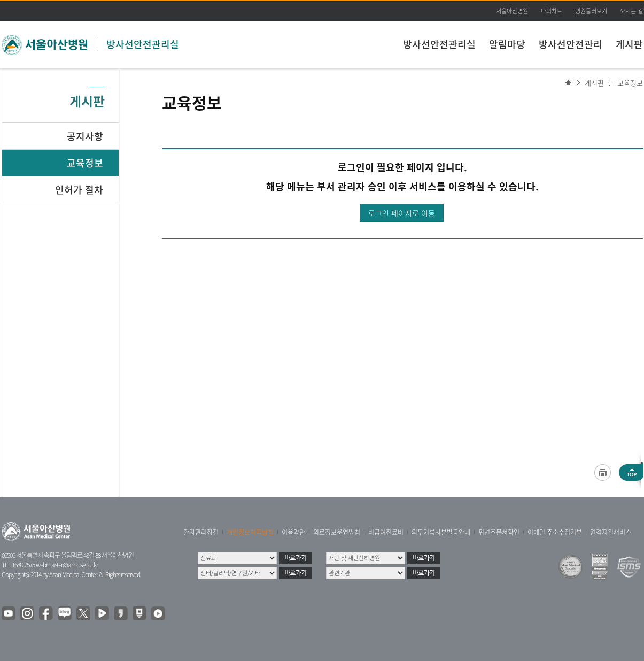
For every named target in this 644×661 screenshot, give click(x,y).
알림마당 (507, 44)
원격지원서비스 (611, 532)
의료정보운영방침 (337, 532)
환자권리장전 (201, 532)
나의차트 (552, 11)
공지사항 (85, 136)
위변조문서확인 (499, 532)
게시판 (629, 44)
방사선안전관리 (571, 44)
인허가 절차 (79, 190)
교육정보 (630, 83)
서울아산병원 (512, 11)
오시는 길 (631, 11)
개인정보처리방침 (250, 532)
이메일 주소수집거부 (555, 532)
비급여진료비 (386, 532)
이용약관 (293, 532)
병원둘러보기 (591, 11)
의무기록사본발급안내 (441, 532)
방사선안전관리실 (143, 44)
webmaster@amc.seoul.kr (67, 565)
